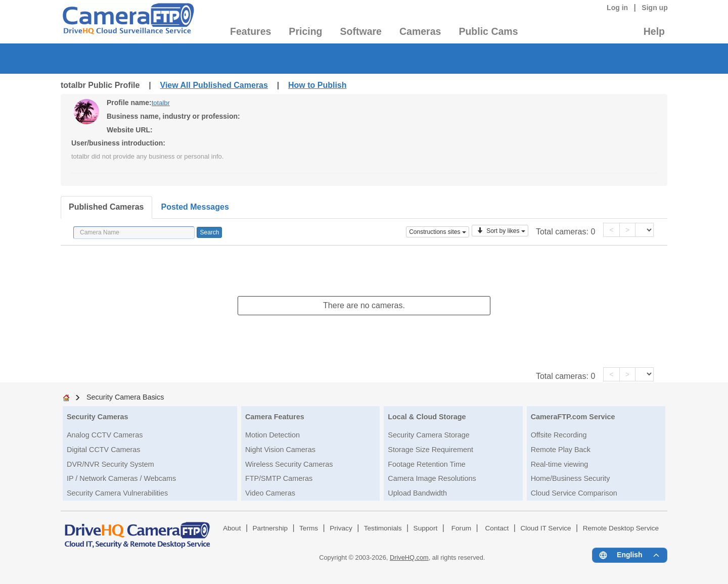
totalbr (161, 103)
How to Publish (317, 85)
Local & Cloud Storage (427, 417)
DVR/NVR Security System (110, 464)
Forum (461, 528)
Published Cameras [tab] (106, 207)
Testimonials (383, 528)
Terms (309, 528)
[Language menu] (630, 555)
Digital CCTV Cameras (104, 450)
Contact (497, 528)
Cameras (420, 31)
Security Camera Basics (125, 397)
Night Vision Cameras (280, 450)
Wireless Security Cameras (289, 464)
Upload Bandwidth (417, 493)
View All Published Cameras (214, 85)
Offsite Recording (559, 435)
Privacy (341, 528)
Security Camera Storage (429, 435)
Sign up (655, 8)
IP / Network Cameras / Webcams (121, 478)
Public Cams (488, 31)
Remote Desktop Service (621, 528)
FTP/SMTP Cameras (279, 478)
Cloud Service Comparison (574, 493)
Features (251, 31)
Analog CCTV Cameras (105, 435)
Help (654, 31)
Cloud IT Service (545, 528)
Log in (617, 8)
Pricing (305, 31)
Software (361, 31)
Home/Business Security (571, 478)
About (232, 528)
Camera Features (275, 417)
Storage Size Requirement (430, 450)
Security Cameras (98, 417)
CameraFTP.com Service (573, 417)
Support (426, 528)
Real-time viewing (560, 464)
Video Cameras (270, 493)
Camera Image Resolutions (432, 478)
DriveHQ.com (409, 557)
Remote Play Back (561, 450)
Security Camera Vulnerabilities (117, 493)
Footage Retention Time (427, 464)
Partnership (270, 528)
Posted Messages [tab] (195, 207)
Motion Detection (272, 435)
